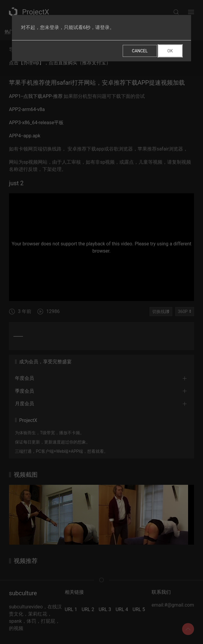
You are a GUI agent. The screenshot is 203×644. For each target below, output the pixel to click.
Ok (170, 51)
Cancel (140, 51)
